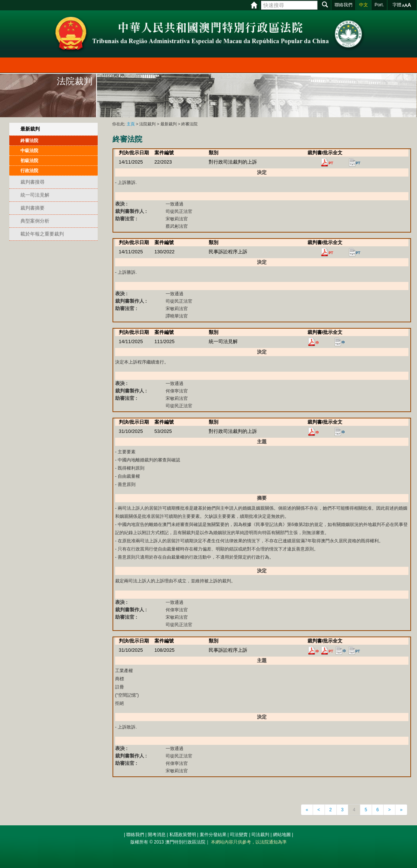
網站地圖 (282, 835)
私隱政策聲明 (183, 835)
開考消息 (157, 835)
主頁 (131, 124)
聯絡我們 (135, 835)
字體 (397, 5)
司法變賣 (239, 835)
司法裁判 (260, 835)
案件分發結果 (213, 835)
